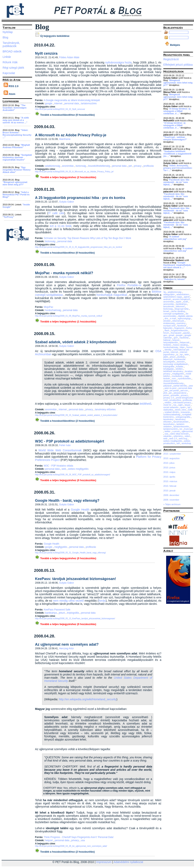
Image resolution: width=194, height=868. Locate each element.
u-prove (176, 431)
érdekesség (169, 323)
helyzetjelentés (171, 342)
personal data (72, 103)
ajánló (187, 297)
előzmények (179, 321)
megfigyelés (61, 547)
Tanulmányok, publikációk (11, 44)
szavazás (186, 412)
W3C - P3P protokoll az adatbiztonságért (70, 441)
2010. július (169, 463)
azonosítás (169, 304)
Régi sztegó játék (13, 68)
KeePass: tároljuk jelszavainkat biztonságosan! (76, 579)
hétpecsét (185, 342)
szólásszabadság (172, 414)
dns (167, 318)
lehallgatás (169, 369)
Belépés (172, 45)
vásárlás (168, 436)
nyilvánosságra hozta (118, 62)
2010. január (169, 491)
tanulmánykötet (181, 422)
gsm (176, 338)
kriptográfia (73, 613)
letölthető (146, 404)
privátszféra (176, 400)
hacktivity (184, 338)
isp (182, 354)
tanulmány (169, 419)
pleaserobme (180, 393)
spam (183, 407)
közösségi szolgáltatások (176, 364)
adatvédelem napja (173, 297)
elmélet (167, 321)
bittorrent (180, 306)
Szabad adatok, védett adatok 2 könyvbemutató (76, 342)
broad (166, 311)
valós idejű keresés (180, 434)
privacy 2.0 (169, 398)
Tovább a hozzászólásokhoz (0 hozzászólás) (65, 115)
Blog (5, 37)
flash (167, 330)
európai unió (170, 326)
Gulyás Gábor (67, 202)
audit (186, 302)
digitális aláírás (185, 316)
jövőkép (181, 357)
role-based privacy (182, 402)
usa (83, 840)
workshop (186, 443)
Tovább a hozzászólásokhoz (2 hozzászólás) (65, 421)
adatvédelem (183, 294)
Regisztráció (171, 59)
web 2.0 (173, 439)
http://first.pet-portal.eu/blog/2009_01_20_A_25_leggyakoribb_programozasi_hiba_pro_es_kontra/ (79, 247)
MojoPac (49, 307)
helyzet (49, 840)
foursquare (176, 333)
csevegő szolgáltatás (174, 314)
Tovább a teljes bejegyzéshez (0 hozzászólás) (66, 480)
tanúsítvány (169, 424)
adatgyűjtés (169, 294)
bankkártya (51, 613)
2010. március (170, 481)
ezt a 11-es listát (61, 226)
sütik (190, 410)
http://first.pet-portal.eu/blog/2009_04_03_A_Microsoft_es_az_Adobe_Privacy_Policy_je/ (74, 172)
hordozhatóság (53, 310)
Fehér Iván (65, 445)
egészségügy (185, 318)
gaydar (187, 333)
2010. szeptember (172, 454)
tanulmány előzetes (105, 409)
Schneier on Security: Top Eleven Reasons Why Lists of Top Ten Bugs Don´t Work (87, 238)
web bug (183, 439)
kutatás (180, 366)
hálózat (167, 340)
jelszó (62, 613)
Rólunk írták (10, 62)
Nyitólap (8, 32)
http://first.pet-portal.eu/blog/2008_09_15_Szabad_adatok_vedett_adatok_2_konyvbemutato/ (76, 415)
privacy (138, 166)
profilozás (149, 166)
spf (189, 407)
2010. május (169, 472)
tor (181, 429)
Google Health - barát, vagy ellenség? (67, 501)
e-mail (173, 318)
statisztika (168, 410)
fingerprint (180, 328)
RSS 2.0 (11, 86)
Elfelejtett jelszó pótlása (178, 65)
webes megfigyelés (78, 469)
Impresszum (104, 862)
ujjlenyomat (187, 431)
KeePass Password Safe (57, 610)
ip (178, 354)
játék (166, 357)
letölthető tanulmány (174, 371)
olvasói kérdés (171, 381)
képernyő (168, 359)
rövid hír (168, 405)
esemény (181, 323)
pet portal (174, 390)
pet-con (185, 390)
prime (166, 395)
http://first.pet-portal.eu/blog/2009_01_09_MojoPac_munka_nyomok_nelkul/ (69, 316)
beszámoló (169, 306)
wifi (178, 443)
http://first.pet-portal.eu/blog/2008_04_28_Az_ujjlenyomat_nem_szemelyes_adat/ (71, 846)
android (167, 299)
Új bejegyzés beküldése (52, 36)
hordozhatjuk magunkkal (112, 295)
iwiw (187, 354)
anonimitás (68, 166)
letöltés (180, 369)
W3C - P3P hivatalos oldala (59, 466)
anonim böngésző (182, 299)
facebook (182, 326)
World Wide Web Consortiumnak (60, 450)
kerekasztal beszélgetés (174, 360)
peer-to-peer (171, 388)
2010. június (169, 468)
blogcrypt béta (182, 309)
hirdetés (168, 345)
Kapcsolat (9, 73)
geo (165, 335)
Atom (9, 94)
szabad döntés (172, 412)
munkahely (177, 376)
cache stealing (178, 311)
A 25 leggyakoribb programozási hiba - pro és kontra (80, 198)
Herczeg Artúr (66, 648)
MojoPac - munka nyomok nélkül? (64, 273)
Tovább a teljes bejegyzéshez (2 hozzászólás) (66, 177)
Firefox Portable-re (129, 285)
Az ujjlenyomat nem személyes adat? (67, 644)
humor (189, 347)
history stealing (181, 345)
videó (187, 436)
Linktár (7, 57)
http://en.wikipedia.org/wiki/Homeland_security (88, 699)
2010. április (169, 477)
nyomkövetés (185, 378)
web (64, 469)
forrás (102, 601)
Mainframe (65, 139)
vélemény (178, 436)
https (182, 347)
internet (59, 103)
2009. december (171, 495)
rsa (175, 405)
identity (168, 350)
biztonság (81, 166)
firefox (189, 328)
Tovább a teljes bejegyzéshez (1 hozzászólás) (66, 322)
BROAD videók (12, 51)
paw (191, 386)
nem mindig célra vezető (68, 601)
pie (171, 393)
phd (165, 393)
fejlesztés (168, 328)
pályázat (168, 386)
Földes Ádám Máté (69, 57)
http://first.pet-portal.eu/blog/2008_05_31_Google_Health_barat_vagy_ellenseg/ (70, 553)
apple (179, 302)
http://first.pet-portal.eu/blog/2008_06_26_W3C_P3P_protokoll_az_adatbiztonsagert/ (73, 475)
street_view (181, 410)
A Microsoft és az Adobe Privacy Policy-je (71, 135)
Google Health (80, 510)
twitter (168, 431)
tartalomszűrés (89, 103)
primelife (175, 395)
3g (165, 292)
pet (130, 166)
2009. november (171, 500)
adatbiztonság (53, 166)
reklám (168, 402)
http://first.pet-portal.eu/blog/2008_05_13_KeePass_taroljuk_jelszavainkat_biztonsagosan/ (75, 619)
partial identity (180, 386)
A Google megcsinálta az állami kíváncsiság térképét (72, 100)
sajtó (181, 405)
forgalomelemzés (180, 330)
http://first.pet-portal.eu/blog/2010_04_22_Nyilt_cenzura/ (60, 109)
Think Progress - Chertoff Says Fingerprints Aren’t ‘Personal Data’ (79, 837)
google (49, 103)
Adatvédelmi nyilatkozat (128, 862)
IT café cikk (56, 213)
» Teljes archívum (172, 504)
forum (166, 333)
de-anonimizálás (176, 315)
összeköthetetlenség (99, 166)
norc (174, 378)
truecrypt (188, 429)
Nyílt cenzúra (46, 53)
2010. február (170, 486)
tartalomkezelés (182, 426)
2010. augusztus (171, 458)
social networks (171, 407)
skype (188, 405)
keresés (181, 362)
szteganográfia (183, 417)
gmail (172, 335)
